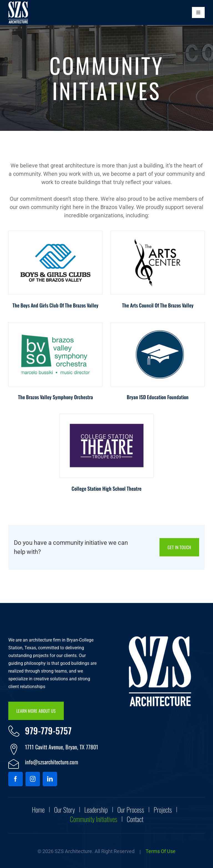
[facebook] (16, 779)
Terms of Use (161, 851)
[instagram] (33, 779)
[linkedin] (50, 779)
